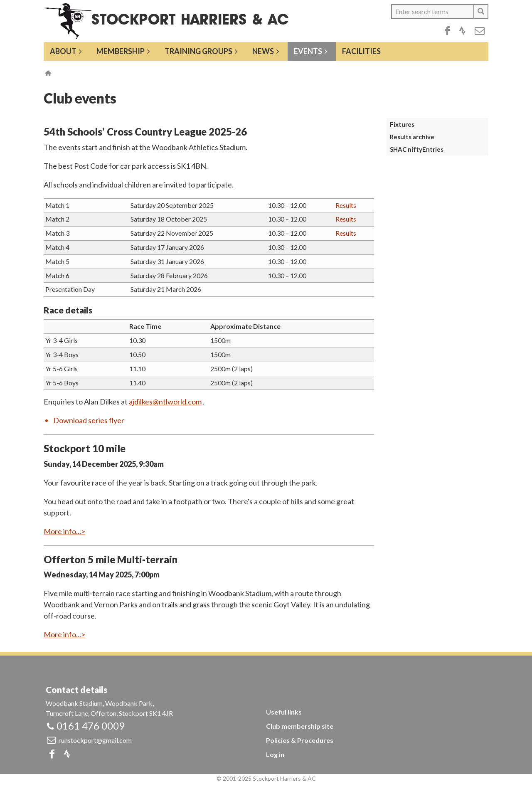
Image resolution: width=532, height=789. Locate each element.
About (63, 51)
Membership (121, 51)
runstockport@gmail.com (95, 740)
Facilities (361, 51)
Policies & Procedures (300, 740)
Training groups (198, 51)
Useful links (284, 712)
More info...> (64, 531)
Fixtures (402, 124)
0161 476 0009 (91, 726)
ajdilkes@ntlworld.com (165, 402)
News (263, 51)
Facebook (447, 31)
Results (346, 205)
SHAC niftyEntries (417, 149)
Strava (462, 31)
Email (480, 31)
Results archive (412, 137)
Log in (275, 754)
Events (308, 51)
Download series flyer (89, 420)
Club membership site (300, 726)
